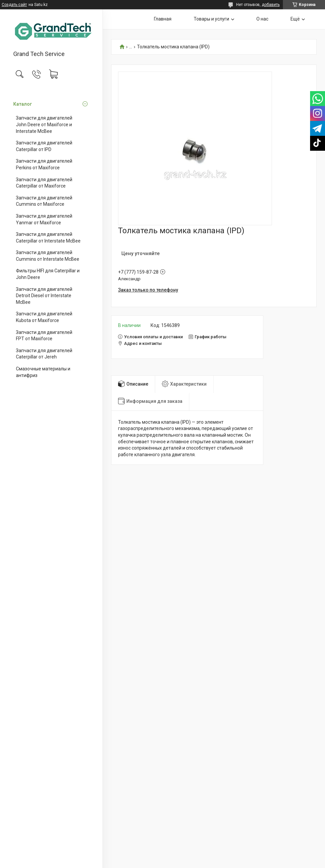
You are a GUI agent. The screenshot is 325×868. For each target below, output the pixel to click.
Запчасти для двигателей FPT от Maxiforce (44, 336)
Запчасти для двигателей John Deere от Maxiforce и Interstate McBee (44, 124)
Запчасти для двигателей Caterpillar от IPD (44, 146)
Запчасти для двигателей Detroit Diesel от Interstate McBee (44, 296)
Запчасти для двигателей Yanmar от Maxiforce (44, 219)
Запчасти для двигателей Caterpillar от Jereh (44, 354)
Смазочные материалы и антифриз (43, 372)
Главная (163, 19)
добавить (271, 5)
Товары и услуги (211, 19)
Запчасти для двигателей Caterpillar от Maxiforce (44, 183)
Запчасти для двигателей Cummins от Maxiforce (44, 201)
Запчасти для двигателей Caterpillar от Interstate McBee (48, 238)
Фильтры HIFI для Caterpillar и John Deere (48, 274)
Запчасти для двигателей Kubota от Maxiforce (44, 317)
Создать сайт (14, 5)
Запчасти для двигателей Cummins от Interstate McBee (48, 256)
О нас (262, 19)
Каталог (23, 104)
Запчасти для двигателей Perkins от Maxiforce (44, 164)
